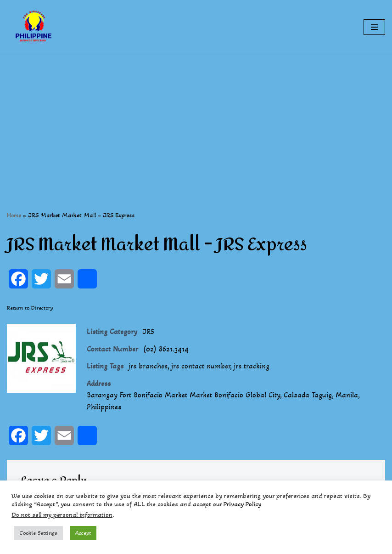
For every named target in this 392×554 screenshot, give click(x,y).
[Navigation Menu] (374, 27)
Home (14, 215)
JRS (148, 331)
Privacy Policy (242, 504)
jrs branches (148, 366)
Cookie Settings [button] (38, 533)
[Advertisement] (196, 119)
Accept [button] (83, 533)
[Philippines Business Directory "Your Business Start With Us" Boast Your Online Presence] (34, 27)
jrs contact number (201, 366)
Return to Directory (30, 308)
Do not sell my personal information (62, 515)
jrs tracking (252, 366)
